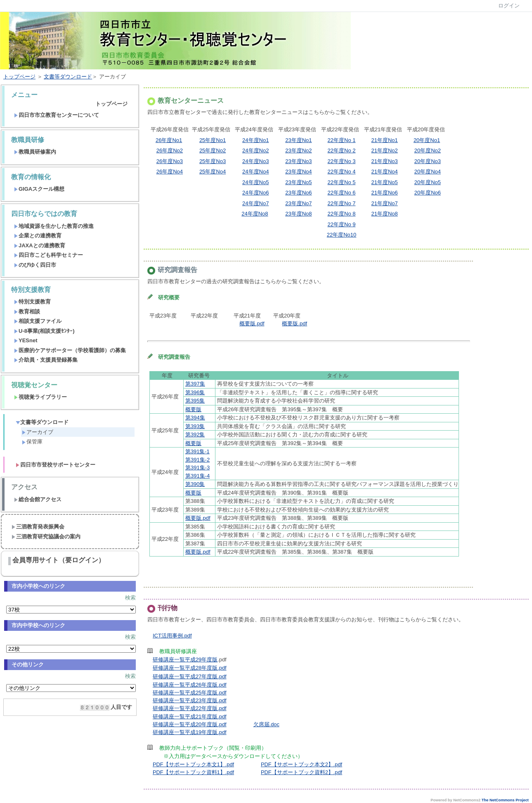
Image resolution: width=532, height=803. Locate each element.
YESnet (26, 340)
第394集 (195, 418)
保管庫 (32, 442)
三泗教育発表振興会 (38, 527)
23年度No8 (298, 214)
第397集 (195, 384)
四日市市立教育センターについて (57, 115)
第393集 (195, 426)
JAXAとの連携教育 (40, 245)
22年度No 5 (342, 182)
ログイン (509, 6)
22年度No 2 (342, 150)
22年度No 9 (342, 224)
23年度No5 (298, 182)
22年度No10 (342, 235)
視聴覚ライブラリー (40, 397)
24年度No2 (255, 150)
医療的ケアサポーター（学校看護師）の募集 (70, 350)
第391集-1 (197, 451)
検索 (130, 598)
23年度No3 (298, 161)
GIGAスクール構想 (39, 189)
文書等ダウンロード (68, 77)
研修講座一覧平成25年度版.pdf (190, 693)
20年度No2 (428, 150)
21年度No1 (385, 140)
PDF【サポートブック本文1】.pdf (193, 764)
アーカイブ (38, 432)
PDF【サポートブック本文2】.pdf (301, 764)
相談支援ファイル (38, 321)
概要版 (193, 409)
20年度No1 (427, 140)
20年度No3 (428, 161)
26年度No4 (170, 172)
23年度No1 (298, 140)
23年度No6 (298, 193)
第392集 (195, 435)
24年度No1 (255, 140)
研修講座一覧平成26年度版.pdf (190, 685)
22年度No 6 (342, 193)
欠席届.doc (266, 724)
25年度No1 (213, 140)
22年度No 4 (342, 172)
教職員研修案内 (35, 152)
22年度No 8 (342, 214)
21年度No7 (385, 203)
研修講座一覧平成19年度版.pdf (190, 732)
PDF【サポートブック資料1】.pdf (193, 772)
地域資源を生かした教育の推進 (54, 226)
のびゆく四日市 (35, 265)
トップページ (19, 77)
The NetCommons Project (505, 800)
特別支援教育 (32, 302)
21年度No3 (385, 161)
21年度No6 (385, 193)
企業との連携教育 (38, 236)
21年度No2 (385, 150)
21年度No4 (385, 172)
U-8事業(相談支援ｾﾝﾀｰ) (44, 331)
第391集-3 (197, 468)
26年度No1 (169, 140)
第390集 (195, 484)
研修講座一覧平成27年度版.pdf (190, 676)
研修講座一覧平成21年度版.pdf (190, 717)
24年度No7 (255, 203)
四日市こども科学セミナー (48, 255)
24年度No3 (255, 161)
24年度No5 (255, 182)
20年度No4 (428, 172)
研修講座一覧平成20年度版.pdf (190, 724)
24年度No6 (255, 193)
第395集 (195, 401)
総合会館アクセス (38, 499)
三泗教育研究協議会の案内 (46, 537)
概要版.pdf (252, 323)
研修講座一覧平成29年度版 (185, 660)
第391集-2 (197, 460)
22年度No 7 (342, 203)
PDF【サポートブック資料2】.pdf (301, 772)
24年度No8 (255, 214)
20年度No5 (428, 182)
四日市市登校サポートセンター (56, 465)
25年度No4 (213, 172)
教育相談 (27, 311)
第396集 (195, 392)
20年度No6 (428, 193)
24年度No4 (255, 172)
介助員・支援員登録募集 (46, 360)
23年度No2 (298, 150)
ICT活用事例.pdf (172, 636)
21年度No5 (385, 182)
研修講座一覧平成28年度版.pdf (190, 668)
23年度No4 (298, 172)
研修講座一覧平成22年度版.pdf (190, 708)
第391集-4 (197, 476)
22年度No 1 (342, 140)
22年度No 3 (342, 161)
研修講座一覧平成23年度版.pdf (190, 700)
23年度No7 (298, 203)
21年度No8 (385, 214)
